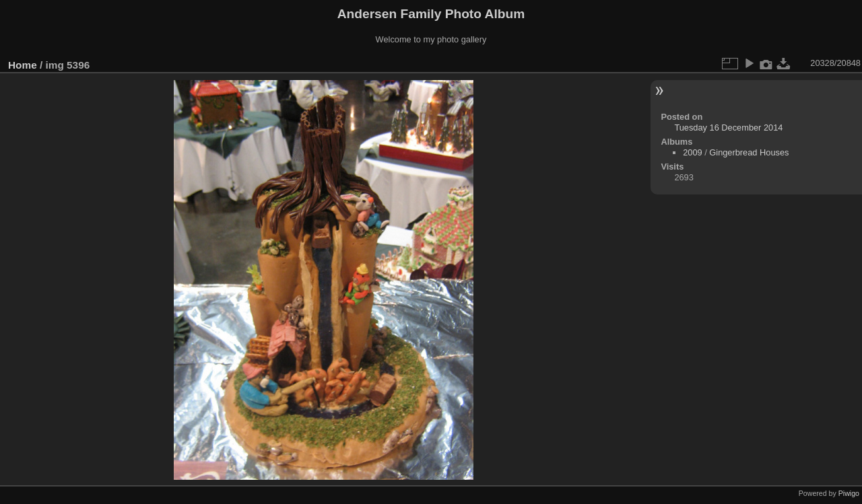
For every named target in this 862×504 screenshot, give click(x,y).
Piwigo (849, 493)
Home (23, 65)
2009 (692, 152)
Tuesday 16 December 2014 (728, 128)
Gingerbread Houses (749, 152)
